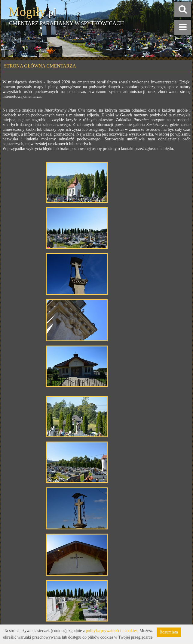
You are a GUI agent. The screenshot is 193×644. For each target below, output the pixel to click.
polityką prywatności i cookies (112, 631)
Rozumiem (169, 632)
